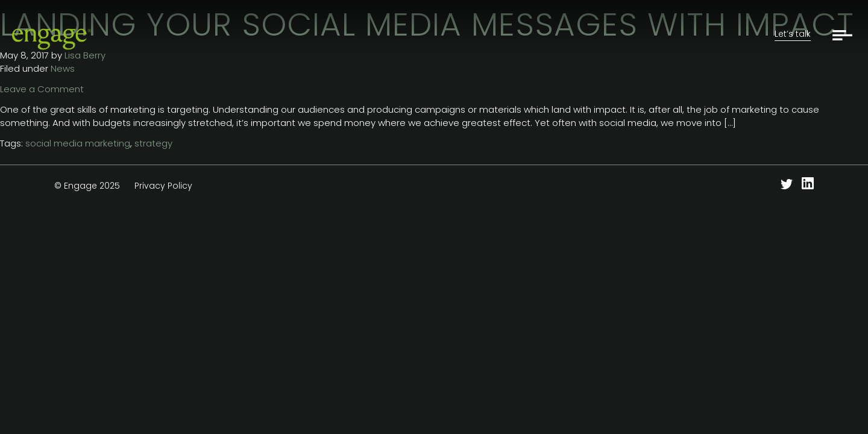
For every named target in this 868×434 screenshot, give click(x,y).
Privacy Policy (163, 186)
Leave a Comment (42, 89)
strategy (153, 143)
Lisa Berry (85, 55)
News (63, 68)
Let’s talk (793, 34)
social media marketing (78, 143)
